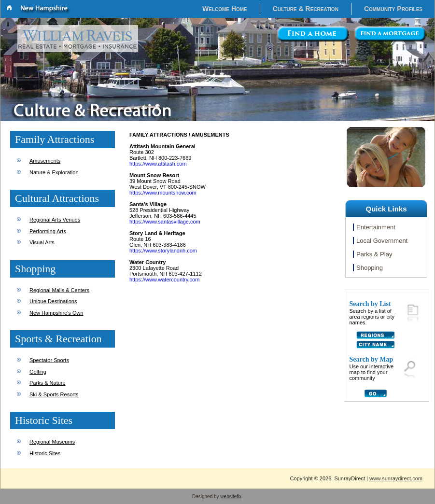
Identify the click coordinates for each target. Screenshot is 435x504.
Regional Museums (52, 442)
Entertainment (376, 227)
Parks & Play (374, 254)
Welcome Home (225, 9)
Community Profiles (393, 9)
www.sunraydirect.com (396, 478)
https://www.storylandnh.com (163, 251)
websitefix (231, 497)
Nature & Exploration (54, 172)
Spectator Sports (49, 360)
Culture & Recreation (306, 9)
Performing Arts (48, 231)
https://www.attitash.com (158, 164)
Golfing (38, 372)
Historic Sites (45, 453)
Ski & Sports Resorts (54, 394)
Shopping (370, 268)
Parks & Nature (48, 383)
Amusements (45, 161)
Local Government (382, 241)
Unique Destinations (53, 301)
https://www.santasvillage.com (165, 222)
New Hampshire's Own (56, 313)
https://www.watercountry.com (164, 280)
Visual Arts (42, 242)
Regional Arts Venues (55, 220)
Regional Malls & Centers (59, 290)
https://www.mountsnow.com (163, 193)
